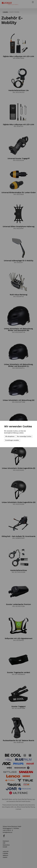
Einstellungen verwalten (12, 440)
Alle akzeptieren (10, 436)
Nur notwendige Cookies (24, 436)
